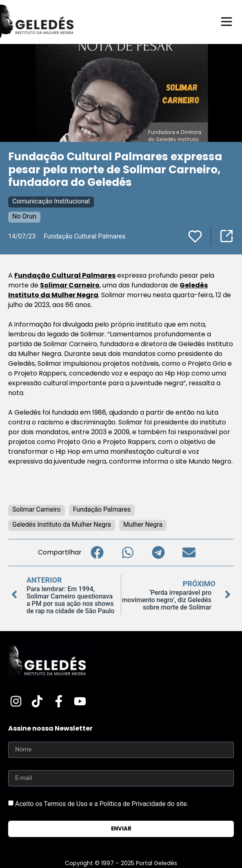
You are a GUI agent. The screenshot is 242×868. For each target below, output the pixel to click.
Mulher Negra (143, 525)
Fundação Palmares (102, 509)
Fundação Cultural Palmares (65, 275)
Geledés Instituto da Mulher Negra (62, 525)
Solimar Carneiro (70, 285)
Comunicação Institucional (51, 201)
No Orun (24, 216)
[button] (97, 553)
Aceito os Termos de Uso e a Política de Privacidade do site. (102, 804)
